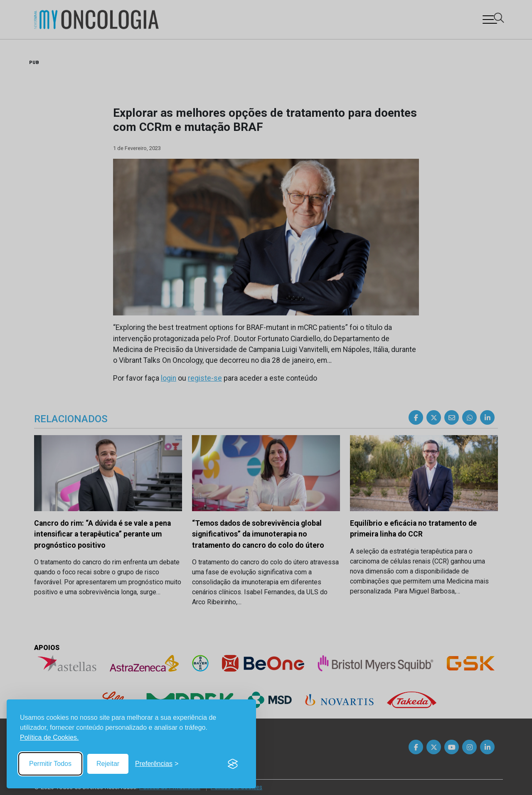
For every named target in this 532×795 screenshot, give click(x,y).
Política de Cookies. (49, 737)
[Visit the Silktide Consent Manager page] (233, 764)
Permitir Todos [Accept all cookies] (50, 764)
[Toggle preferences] (157, 764)
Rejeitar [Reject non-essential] (108, 764)
